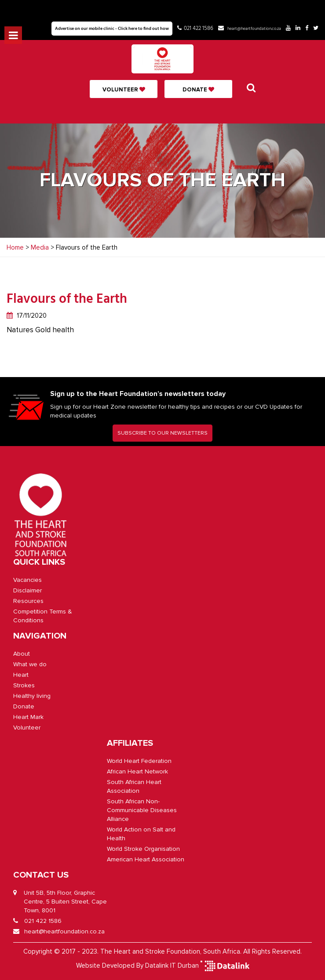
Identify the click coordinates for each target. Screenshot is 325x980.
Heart (21, 675)
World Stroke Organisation (143, 849)
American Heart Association (146, 859)
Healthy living (32, 696)
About (22, 654)
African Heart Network (137, 771)
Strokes (24, 685)
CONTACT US (41, 875)
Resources (28, 601)
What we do (30, 664)
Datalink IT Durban (172, 965)
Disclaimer (27, 590)
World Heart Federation (139, 761)
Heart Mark (28, 717)
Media (40, 247)
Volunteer (124, 90)
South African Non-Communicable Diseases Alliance (142, 810)
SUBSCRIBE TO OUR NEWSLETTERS (162, 433)
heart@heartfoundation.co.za (254, 29)
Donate (198, 90)
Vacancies (27, 580)
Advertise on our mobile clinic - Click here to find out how (112, 29)
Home (15, 247)
